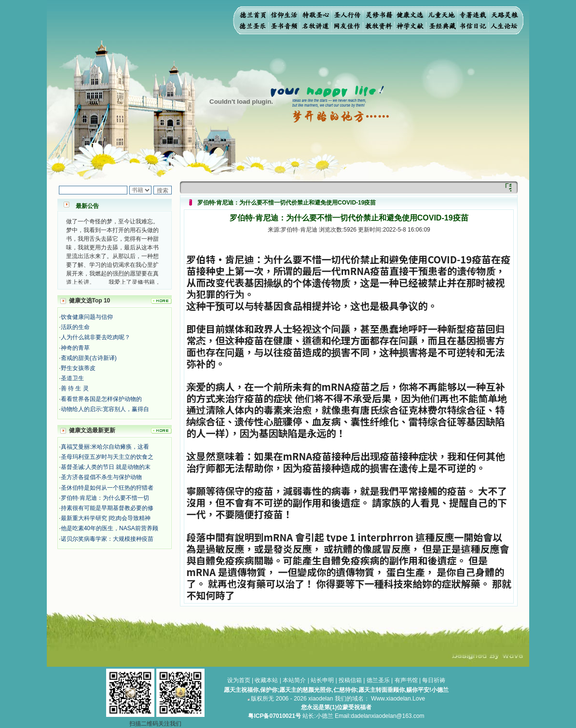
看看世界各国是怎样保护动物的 (101, 399)
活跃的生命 (75, 327)
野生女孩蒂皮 (78, 368)
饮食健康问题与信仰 (87, 317)
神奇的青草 (75, 348)
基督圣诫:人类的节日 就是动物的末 (106, 467)
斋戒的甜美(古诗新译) (89, 358)
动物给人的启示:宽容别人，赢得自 (105, 409)
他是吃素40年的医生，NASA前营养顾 (110, 528)
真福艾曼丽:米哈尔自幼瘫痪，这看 (105, 447)
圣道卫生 (72, 378)
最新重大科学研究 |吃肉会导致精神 (106, 518)
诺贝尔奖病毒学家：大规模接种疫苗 (107, 539)
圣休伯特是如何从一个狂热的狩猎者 (107, 488)
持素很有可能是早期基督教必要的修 (107, 508)
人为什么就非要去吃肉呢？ (96, 337)
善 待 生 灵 (75, 388)
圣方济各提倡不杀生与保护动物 (101, 477)
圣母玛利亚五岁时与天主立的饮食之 (107, 457)
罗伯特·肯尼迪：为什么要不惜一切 (105, 498)
